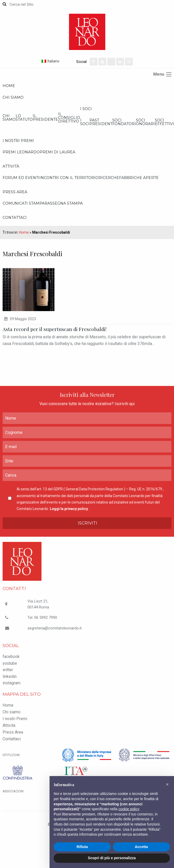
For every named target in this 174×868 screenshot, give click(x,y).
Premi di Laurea (57, 152)
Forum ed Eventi (21, 178)
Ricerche (109, 178)
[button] (167, 784)
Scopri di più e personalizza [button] (112, 858)
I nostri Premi (18, 141)
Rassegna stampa (64, 203)
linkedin (10, 676)
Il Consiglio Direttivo (69, 118)
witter (8, 670)
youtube (10, 663)
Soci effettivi (164, 122)
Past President (101, 122)
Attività (11, 166)
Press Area (15, 192)
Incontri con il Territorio (69, 178)
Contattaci (15, 218)
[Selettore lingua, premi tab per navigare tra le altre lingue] (58, 61)
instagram (12, 683)
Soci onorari (145, 122)
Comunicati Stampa (24, 203)
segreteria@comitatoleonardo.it (55, 628)
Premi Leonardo (21, 152)
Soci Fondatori (124, 122)
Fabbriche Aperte (139, 178)
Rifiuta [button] (82, 847)
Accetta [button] (141, 847)
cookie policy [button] (129, 809)
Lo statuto (24, 118)
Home (9, 86)
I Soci (86, 109)
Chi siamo (13, 97)
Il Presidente (45, 118)
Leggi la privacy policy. (69, 509)
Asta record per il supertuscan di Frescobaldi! (54, 329)
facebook (11, 657)
